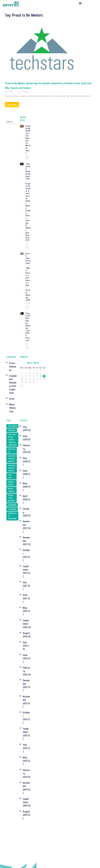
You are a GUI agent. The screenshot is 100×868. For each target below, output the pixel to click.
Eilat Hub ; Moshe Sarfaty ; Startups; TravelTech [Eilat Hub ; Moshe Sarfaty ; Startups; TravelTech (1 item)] (13, 399)
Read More (13, 104)
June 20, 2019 (27, 219)
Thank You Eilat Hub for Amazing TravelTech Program (28, 288)
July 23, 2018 (27, 305)
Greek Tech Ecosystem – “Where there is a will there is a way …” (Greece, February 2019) (28, 246)
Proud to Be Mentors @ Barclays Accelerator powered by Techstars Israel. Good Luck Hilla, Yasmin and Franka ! (49, 85)
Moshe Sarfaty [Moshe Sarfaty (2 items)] (12, 449)
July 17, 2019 (27, 153)
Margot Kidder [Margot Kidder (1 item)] (11, 442)
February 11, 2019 (28, 270)
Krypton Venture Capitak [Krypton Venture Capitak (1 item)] (12, 418)
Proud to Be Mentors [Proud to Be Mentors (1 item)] (12, 457)
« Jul (22, 345)
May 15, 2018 (9, 91)
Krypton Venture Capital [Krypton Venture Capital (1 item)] (12, 427)
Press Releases (13, 326)
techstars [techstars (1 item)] (13, 468)
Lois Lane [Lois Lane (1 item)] (10, 435)
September (26, 529)
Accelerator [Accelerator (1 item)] (13, 385)
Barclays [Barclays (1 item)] (12, 389)
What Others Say (13, 367)
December (26, 484)
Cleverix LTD (53, 862)
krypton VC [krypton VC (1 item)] (12, 410)
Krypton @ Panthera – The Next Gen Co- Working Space (28, 137)
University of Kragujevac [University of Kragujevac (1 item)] (13, 475)
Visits (12, 358)
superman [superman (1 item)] (13, 464)
